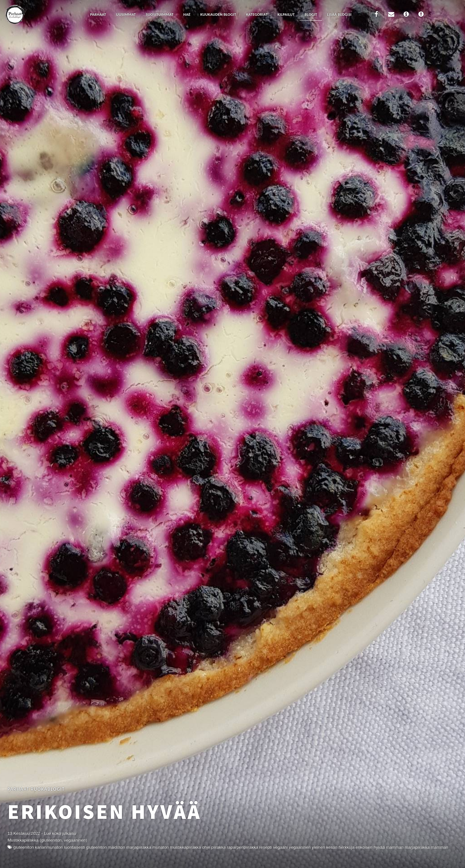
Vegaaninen (300, 847)
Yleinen (318, 847)
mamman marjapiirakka (408, 847)
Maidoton (116, 847)
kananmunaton (49, 847)
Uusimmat (126, 14)
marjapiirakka (139, 847)
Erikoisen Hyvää (104, 811)
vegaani (280, 847)
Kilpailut (286, 14)
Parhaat (98, 14)
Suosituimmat (160, 14)
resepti (265, 847)
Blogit (311, 14)
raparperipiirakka (242, 847)
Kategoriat (257, 14)
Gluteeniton (24, 847)
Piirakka (218, 847)
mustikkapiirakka (185, 847)
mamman (440, 847)
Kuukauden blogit (218, 14)
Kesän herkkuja (340, 847)
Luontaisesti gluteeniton (85, 847)
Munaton (160, 847)
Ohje (206, 847)
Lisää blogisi (339, 14)
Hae (187, 14)
